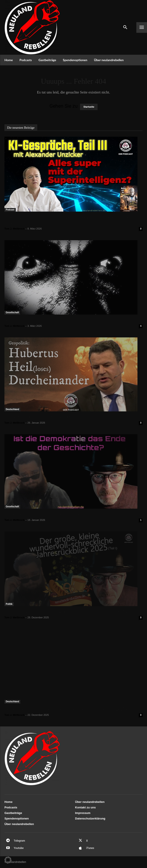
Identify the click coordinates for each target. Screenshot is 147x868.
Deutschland (12, 409)
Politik (9, 604)
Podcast (10, 210)
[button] (8, 860)
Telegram (19, 841)
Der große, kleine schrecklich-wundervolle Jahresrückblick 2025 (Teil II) (73, 612)
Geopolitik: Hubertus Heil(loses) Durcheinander (49, 417)
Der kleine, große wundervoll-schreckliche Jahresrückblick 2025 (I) (68, 709)
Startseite (89, 107)
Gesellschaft (12, 312)
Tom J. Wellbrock (14, 229)
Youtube (19, 848)
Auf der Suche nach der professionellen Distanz (49, 320)
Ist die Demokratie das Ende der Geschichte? (46, 514)
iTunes (90, 848)
